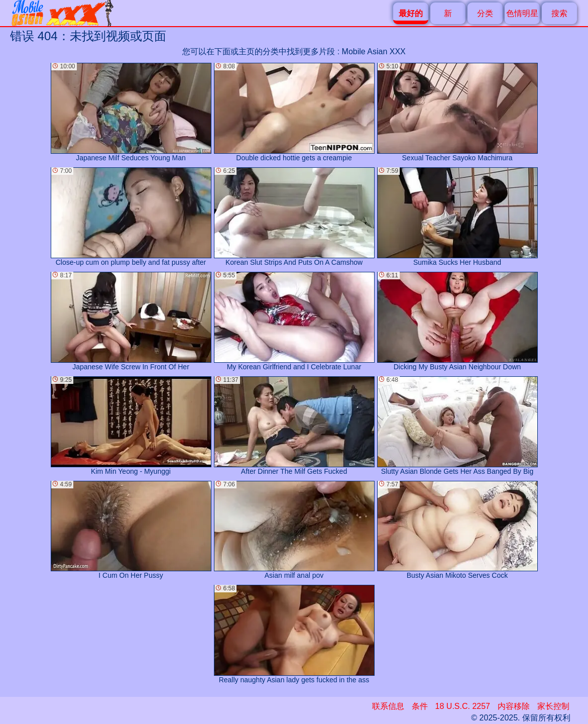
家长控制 (553, 706)
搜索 (559, 13)
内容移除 (514, 706)
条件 (420, 706)
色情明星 (522, 13)
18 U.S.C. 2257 (463, 706)
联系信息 (388, 706)
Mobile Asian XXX (374, 51)
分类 (485, 13)
